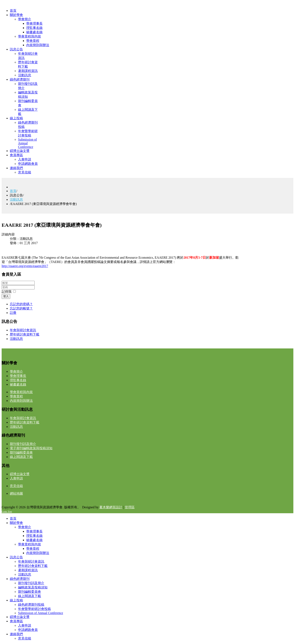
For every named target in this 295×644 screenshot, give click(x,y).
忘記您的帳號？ (21, 308)
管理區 (130, 507)
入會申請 (16, 478)
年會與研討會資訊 (23, 330)
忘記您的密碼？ (21, 304)
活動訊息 (16, 200)
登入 (6, 296)
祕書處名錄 (18, 384)
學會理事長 (18, 376)
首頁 (13, 191)
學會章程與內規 (21, 392)
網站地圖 (16, 493)
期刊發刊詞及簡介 (23, 444)
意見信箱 (16, 486)
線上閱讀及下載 (21, 457)
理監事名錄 (18, 380)
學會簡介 (16, 371)
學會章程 (16, 396)
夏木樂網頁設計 (111, 507)
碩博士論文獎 (20, 474)
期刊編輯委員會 (21, 452)
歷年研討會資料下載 (25, 334)
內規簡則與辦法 (21, 401)
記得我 (7, 292)
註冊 (13, 313)
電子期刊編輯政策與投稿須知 (31, 448)
